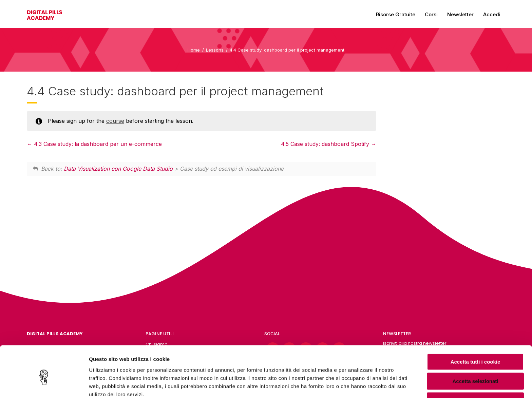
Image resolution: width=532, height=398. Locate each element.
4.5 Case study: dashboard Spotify (329, 144)
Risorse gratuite (396, 14)
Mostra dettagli (357, 385)
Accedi (492, 14)
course (115, 121)
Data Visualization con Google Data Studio (118, 169)
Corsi (431, 14)
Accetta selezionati (475, 350)
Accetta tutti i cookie (476, 330)
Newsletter (460, 14)
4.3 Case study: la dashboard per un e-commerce (94, 144)
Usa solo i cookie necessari (475, 369)
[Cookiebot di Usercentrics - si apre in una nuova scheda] (44, 385)
